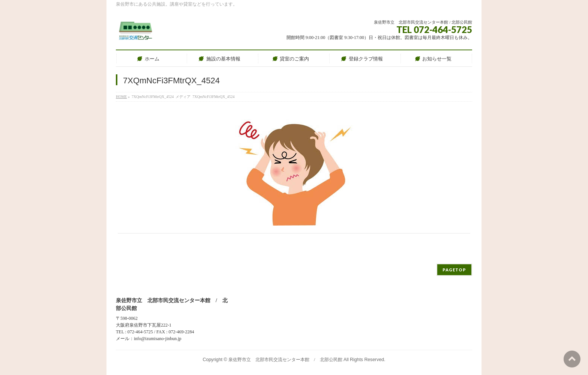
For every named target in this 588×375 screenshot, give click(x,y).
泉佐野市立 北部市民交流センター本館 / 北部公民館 (285, 360)
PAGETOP (454, 270)
